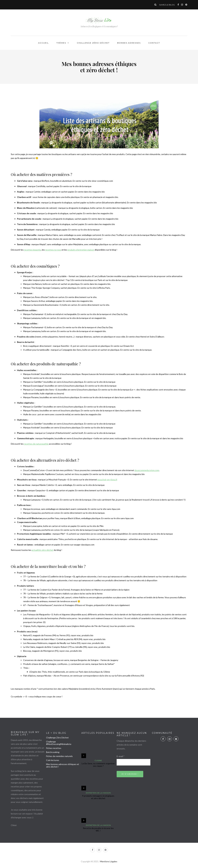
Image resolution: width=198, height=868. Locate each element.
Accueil (43, 43)
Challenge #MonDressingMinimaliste (59, 743)
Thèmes (61, 43)
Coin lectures (53, 760)
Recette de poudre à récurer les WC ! (98, 829)
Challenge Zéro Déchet (93, 43)
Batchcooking (53, 752)
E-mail (121, 756)
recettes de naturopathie (36, 444)
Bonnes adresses (129, 43)
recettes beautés (32, 250)
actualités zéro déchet (43, 550)
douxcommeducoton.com (147, 470)
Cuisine (98, 761)
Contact (154, 43)
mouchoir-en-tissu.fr (107, 480)
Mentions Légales (109, 861)
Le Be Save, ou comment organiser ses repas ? (98, 765)
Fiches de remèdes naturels (59, 756)
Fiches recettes (54, 748)
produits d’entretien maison (81, 250)
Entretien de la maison (98, 793)
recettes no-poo (53, 250)
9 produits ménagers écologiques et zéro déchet (98, 797)
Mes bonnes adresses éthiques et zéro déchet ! (63, 765)
